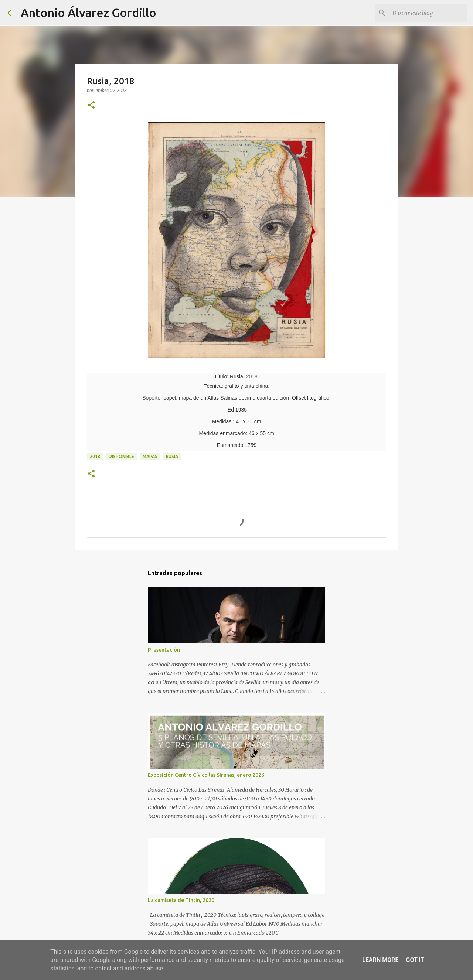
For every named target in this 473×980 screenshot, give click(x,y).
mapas (150, 456)
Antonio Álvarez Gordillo (89, 13)
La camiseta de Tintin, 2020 (181, 900)
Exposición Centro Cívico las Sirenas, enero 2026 (206, 775)
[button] (91, 105)
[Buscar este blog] (428, 13)
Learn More (380, 960)
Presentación (164, 650)
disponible (121, 456)
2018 (95, 456)
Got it (415, 960)
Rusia (172, 456)
